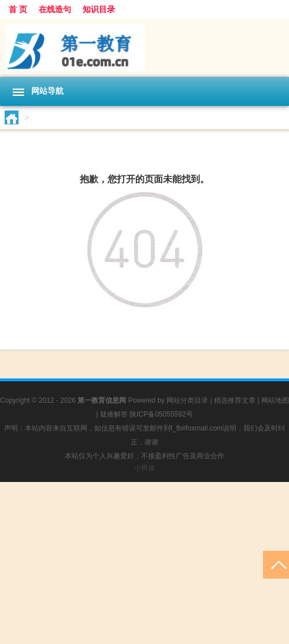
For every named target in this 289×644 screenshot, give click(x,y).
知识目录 (99, 9)
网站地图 (275, 400)
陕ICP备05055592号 (161, 414)
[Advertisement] (144, 563)
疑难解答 (114, 414)
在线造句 (55, 9)
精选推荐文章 (235, 400)
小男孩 (144, 468)
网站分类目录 (187, 400)
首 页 (18, 9)
